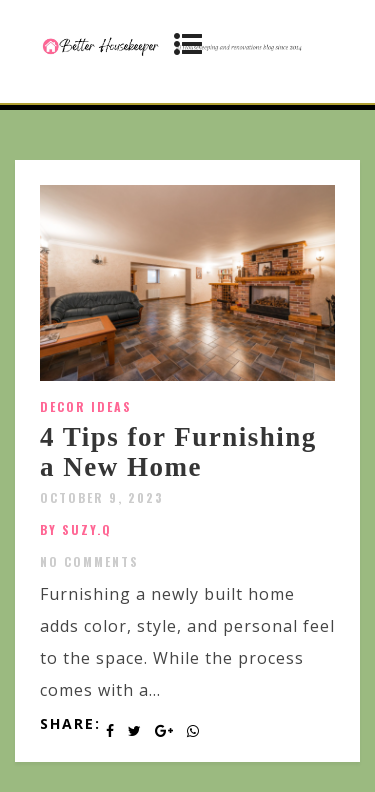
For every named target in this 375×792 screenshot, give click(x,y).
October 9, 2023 (102, 497)
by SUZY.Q (76, 529)
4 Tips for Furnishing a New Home (178, 452)
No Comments (89, 561)
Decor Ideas (86, 406)
